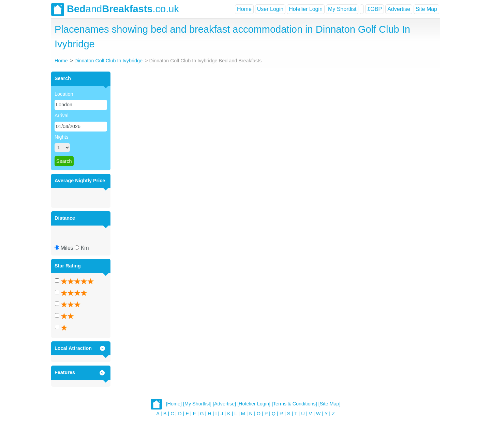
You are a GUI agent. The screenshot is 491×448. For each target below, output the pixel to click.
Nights (62, 137)
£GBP (375, 9)
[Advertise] (224, 404)
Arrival (62, 115)
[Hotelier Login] (254, 404)
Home (244, 9)
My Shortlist (342, 9)
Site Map (426, 9)
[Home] (174, 404)
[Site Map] (330, 404)
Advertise (399, 9)
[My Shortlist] (197, 404)
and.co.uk (115, 10)
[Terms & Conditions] (294, 404)
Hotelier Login (306, 9)
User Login (270, 9)
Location (64, 94)
